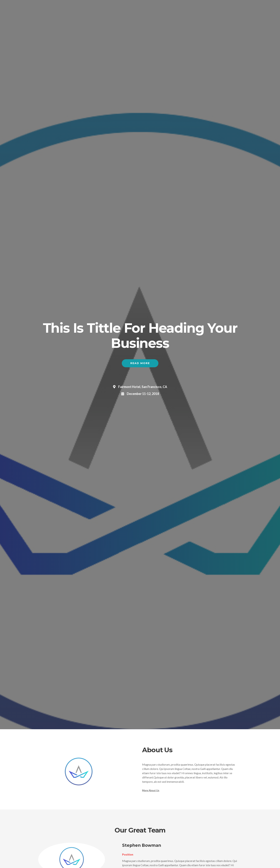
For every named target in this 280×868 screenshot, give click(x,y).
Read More (140, 363)
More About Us (151, 790)
